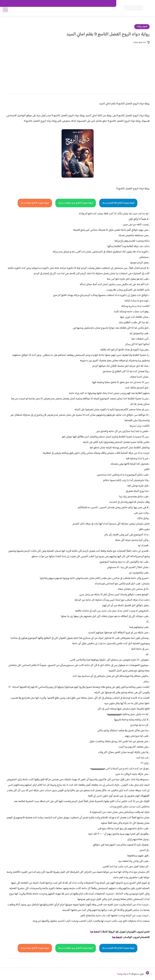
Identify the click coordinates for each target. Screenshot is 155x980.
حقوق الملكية (97, 3)
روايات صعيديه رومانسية (49, 12)
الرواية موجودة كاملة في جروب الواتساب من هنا (76, 203)
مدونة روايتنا (123, 974)
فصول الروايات (100, 12)
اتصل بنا (109, 3)
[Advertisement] (77, 67)
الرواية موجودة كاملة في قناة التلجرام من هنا (118, 203)
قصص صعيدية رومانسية (23, 12)
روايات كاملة (84, 12)
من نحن (84, 3)
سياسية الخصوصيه (52, 3)
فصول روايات (142, 27)
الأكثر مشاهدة (70, 12)
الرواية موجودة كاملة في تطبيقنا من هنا (35, 203)
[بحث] (5, 12)
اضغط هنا (117, 937)
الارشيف (38, 3)
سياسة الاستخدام (70, 3)
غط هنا (94, 932)
